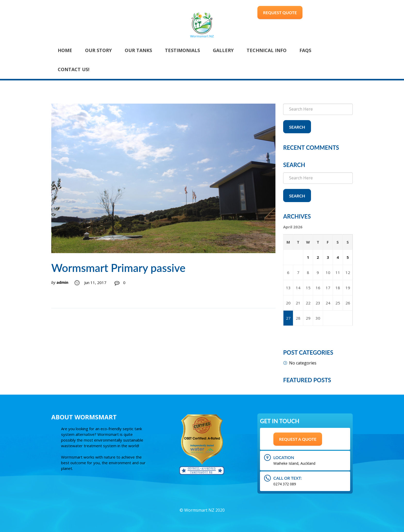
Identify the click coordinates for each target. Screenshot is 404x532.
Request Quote (280, 13)
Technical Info (267, 50)
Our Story (98, 50)
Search (297, 127)
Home (65, 50)
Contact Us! (74, 69)
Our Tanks (138, 50)
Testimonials (182, 50)
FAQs (305, 50)
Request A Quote (298, 439)
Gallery (223, 50)
